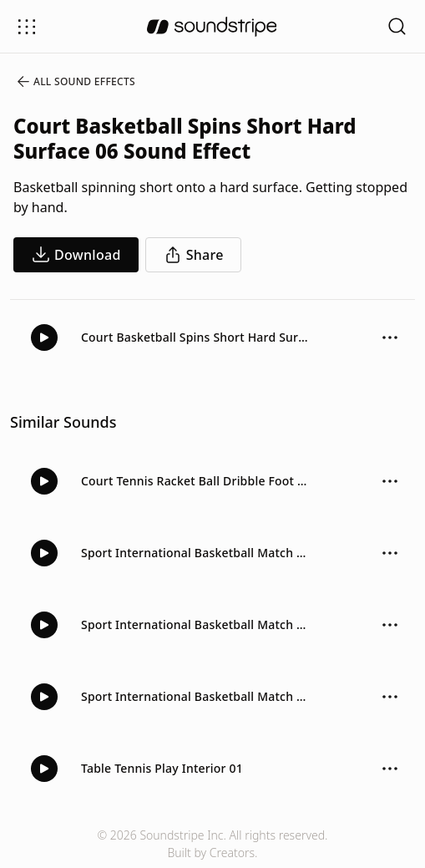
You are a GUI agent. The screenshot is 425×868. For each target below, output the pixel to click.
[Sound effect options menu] (390, 338)
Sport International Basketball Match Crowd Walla (196, 696)
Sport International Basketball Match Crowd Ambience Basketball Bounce (196, 553)
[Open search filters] (397, 26)
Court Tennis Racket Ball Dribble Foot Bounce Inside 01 (196, 481)
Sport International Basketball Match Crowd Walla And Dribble (196, 624)
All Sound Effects (75, 82)
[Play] (44, 338)
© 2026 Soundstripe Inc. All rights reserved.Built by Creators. (212, 844)
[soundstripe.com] (212, 27)
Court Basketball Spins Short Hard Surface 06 (196, 337)
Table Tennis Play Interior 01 (162, 768)
